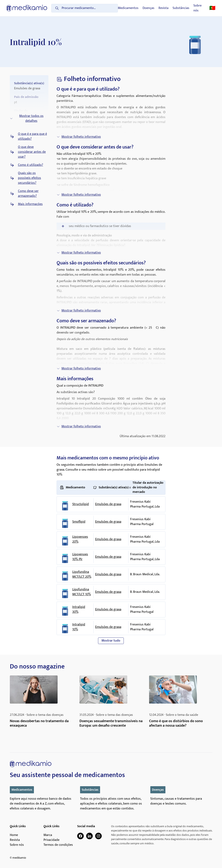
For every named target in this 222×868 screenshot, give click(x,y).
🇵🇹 (212, 8)
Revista (163, 8)
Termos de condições (58, 845)
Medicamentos (128, 8)
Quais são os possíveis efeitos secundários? (30, 178)
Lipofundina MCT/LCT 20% (82, 574)
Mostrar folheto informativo (79, 137)
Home (14, 835)
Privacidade (51, 840)
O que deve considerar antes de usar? (32, 152)
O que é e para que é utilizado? (32, 136)
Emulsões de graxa (108, 504)
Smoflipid (79, 522)
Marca (48, 835)
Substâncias (181, 8)
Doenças (148, 8)
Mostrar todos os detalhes (27, 118)
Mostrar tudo (111, 641)
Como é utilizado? (31, 165)
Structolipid (81, 504)
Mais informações (30, 204)
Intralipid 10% (79, 627)
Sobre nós (197, 8)
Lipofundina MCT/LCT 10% (82, 592)
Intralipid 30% (79, 610)
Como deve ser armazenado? (28, 194)
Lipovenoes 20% (80, 539)
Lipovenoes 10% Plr (80, 557)
